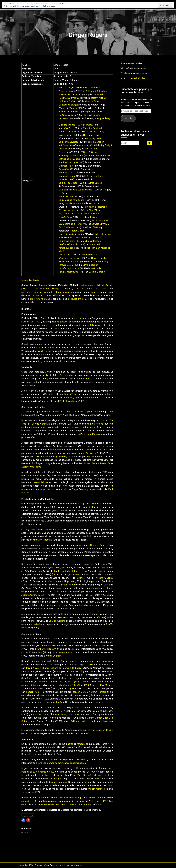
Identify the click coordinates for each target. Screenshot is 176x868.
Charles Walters (89, 255)
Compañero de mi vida (70, 224)
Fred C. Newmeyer (91, 88)
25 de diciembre (68, 401)
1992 (36, 733)
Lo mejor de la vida (68, 183)
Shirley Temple (98, 692)
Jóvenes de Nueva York (70, 95)
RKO (105, 472)
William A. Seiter (89, 152)
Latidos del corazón (68, 244)
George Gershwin (41, 424)
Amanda (63, 179)
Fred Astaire (37, 299)
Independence (88, 285)
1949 (103, 617)
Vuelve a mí (64, 255)
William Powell (60, 646)
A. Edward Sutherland (97, 91)
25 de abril (84, 289)
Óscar (93, 292)
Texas (48, 351)
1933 (102, 450)
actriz (29, 292)
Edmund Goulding (99, 262)
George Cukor (77, 231)
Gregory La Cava (95, 176)
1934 (93, 772)
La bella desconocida (69, 268)
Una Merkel (36, 467)
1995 (103, 289)
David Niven (32, 668)
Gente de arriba (66, 149)
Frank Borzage (94, 241)
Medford (29, 801)
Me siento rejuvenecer (69, 258)
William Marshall (96, 789)
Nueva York (70, 394)
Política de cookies (49, 6)
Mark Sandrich (97, 142)
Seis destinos (65, 217)
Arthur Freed (59, 702)
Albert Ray (97, 112)
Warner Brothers (95, 457)
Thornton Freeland (92, 128)
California (67, 289)
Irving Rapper (91, 265)
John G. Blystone (93, 138)
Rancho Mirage (50, 289)
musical (39, 302)
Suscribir (128, 118)
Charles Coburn (50, 668)
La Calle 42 (64, 118)
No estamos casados (69, 262)
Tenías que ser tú (67, 248)
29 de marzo (39, 772)
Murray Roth (92, 125)
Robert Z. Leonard (93, 238)
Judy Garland (40, 624)
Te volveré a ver (66, 227)
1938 (84, 592)
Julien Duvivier (90, 217)
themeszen (77, 865)
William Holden (79, 721)
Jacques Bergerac (58, 782)
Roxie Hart (64, 214)
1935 (57, 568)
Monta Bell (98, 95)
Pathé (29, 450)
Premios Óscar (94, 730)
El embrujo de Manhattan (71, 156)
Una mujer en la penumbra (72, 234)
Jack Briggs (55, 779)
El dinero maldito (67, 125)
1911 (37, 289)
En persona (64, 152)
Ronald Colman (58, 682)
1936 (74, 571)
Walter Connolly (53, 656)
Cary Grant (72, 689)
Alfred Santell (95, 183)
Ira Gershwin (60, 424)
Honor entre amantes (69, 98)
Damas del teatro (67, 176)
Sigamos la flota (67, 166)
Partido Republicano (65, 760)
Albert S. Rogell (92, 101)
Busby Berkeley (103, 118)
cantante (49, 292)
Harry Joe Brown (92, 135)
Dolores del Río (40, 482)
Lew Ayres (45, 775)
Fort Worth (39, 351)
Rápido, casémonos (68, 272)
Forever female (66, 265)
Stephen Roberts (103, 156)
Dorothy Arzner (98, 98)
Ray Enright (106, 145)
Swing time (64, 169)
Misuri (100, 285)
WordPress (50, 865)
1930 (40, 434)
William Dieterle (93, 227)
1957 (110, 785)
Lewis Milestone (99, 207)
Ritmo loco (64, 173)
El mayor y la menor (68, 210)
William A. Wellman (90, 214)
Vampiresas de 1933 (69, 132)
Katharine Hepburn (42, 540)
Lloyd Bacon (93, 115)
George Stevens (88, 169)
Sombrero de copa (68, 162)
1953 (97, 779)
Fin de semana (66, 238)
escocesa (79, 318)
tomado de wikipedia (30, 280)
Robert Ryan (33, 692)
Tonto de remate (67, 91)
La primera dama (67, 241)
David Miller (96, 268)
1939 (91, 665)
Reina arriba (65, 88)
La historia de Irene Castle (71, 200)
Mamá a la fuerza (67, 197)
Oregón (81, 744)
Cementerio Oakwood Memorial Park (56, 805)
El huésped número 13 (70, 112)
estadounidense (62, 292)
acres (70, 744)
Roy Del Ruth (91, 149)
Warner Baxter (99, 463)
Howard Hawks (99, 258)
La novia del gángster (69, 105)
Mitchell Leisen (103, 234)
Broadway (69, 398)
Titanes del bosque (68, 108)
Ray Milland (106, 685)
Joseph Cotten (80, 692)
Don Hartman (93, 248)
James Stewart (66, 652)
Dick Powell (85, 463)
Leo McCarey (101, 221)
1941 (79, 775)
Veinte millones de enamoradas (74, 145)
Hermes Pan (97, 545)
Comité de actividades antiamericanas (66, 763)
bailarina (37, 292)
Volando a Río (65, 128)
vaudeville (44, 375)
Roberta (45, 568)
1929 (82, 401)
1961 (29, 789)
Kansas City (88, 325)
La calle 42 (92, 453)
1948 (36, 628)
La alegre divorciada (69, 142)
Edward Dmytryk (100, 224)
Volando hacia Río (37, 476)
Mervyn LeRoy (97, 132)
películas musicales (78, 299)
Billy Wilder (94, 210)
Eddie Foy (58, 375)
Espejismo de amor (68, 203)
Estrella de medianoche (70, 159)
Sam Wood (94, 203)
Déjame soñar (65, 135)
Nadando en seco (67, 115)
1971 (38, 792)
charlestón (88, 379)
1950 (108, 730)
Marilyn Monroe (77, 714)
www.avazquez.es (139, 73)
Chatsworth (84, 805)
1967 (27, 733)
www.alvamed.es (138, 78)
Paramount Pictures (90, 434)
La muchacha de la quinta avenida (75, 190)
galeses (64, 322)
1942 (88, 685)
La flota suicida (66, 101)
